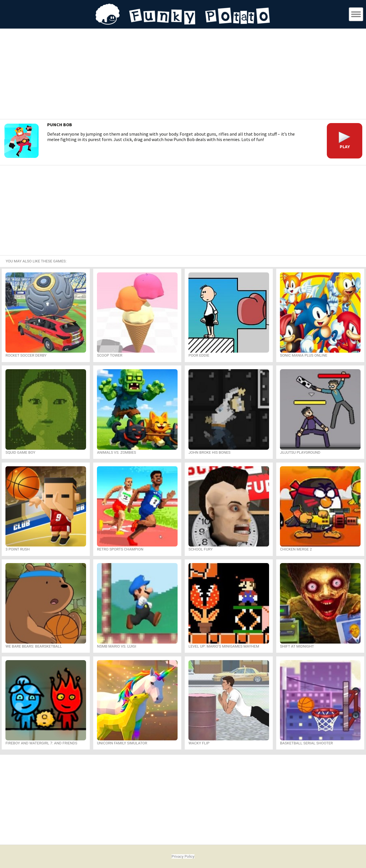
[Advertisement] (183, 75)
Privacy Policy (183, 856)
